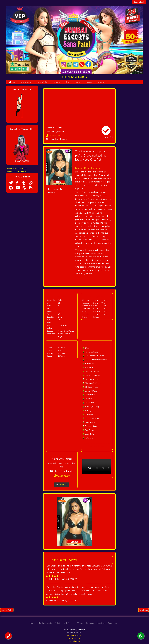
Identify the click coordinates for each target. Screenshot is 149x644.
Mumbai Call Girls (42, 82)
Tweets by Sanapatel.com (16, 169)
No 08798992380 (22, 161)
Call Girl (58, 623)
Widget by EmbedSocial (17, 171)
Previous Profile (7, 610)
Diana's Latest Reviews (63, 560)
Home (12, 82)
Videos (67, 82)
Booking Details (139, 2)
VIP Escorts (56, 82)
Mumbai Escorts (26, 82)
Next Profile (144, 610)
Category (78, 82)
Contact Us (101, 82)
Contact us (112, 623)
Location (89, 82)
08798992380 (53, 135)
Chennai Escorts (75, 641)
